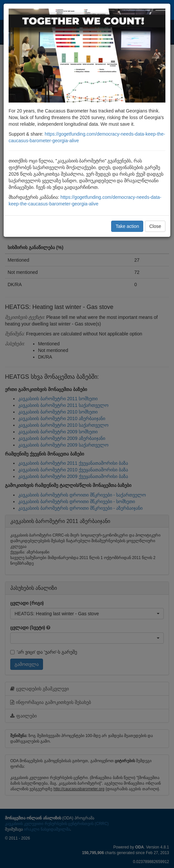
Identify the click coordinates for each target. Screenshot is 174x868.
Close (155, 226)
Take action (127, 226)
